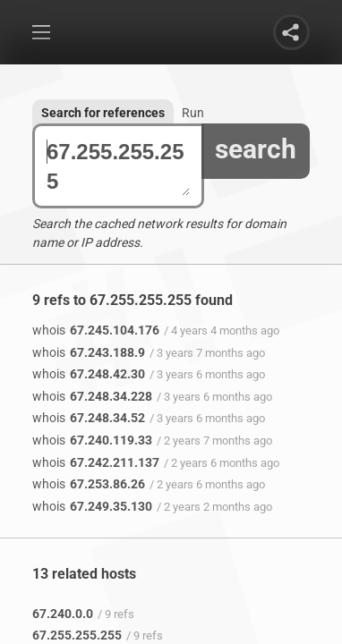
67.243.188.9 (89, 352)
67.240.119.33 (92, 440)
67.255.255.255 (118, 166)
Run (193, 113)
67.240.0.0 (63, 614)
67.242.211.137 (96, 462)
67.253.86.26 (89, 484)
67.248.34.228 (92, 396)
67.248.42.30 (89, 374)
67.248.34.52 (89, 418)
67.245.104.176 (96, 330)
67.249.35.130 (92, 506)
